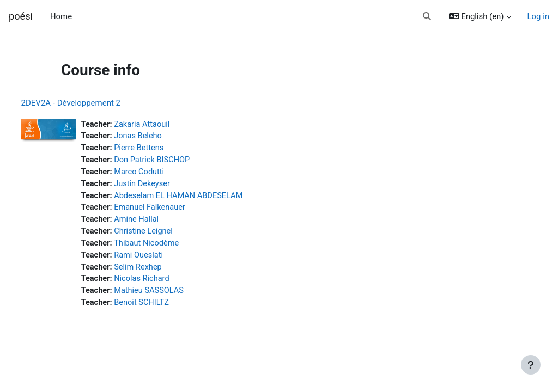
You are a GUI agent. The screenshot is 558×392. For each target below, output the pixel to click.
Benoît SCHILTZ (163, 307)
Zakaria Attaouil (164, 125)
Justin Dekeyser (164, 185)
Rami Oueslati (160, 259)
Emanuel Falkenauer (172, 210)
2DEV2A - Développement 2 (91, 103)
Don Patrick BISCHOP (174, 161)
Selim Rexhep (160, 271)
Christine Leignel (165, 234)
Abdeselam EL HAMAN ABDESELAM (201, 198)
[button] (427, 16)
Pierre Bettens (160, 149)
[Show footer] (531, 365)
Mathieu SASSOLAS (171, 295)
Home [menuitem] (61, 16)
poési (21, 16)
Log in (538, 16)
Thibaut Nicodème (168, 246)
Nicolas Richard (163, 283)
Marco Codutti (161, 173)
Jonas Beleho (160, 137)
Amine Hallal (158, 222)
